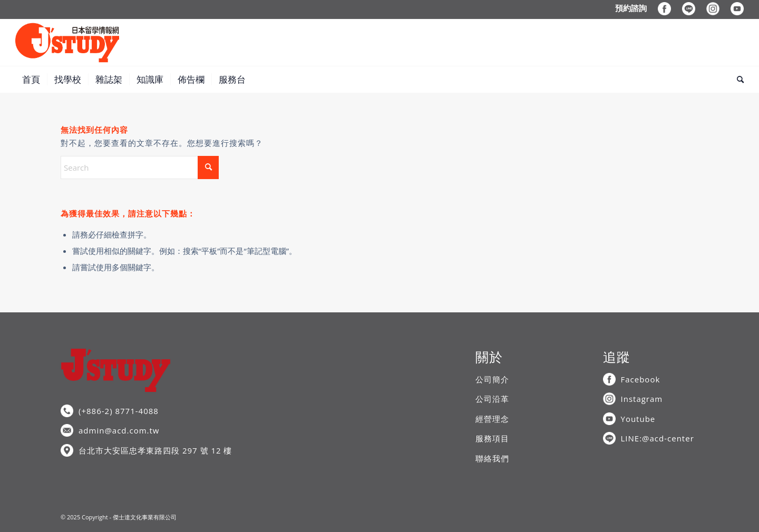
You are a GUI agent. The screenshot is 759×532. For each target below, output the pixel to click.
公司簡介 (492, 379)
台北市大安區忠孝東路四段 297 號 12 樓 (155, 450)
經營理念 (492, 419)
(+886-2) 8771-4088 (119, 411)
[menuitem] (631, 8)
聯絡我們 (492, 458)
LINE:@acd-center (658, 438)
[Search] (737, 80)
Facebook (641, 379)
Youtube (638, 419)
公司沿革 (492, 399)
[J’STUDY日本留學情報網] (67, 43)
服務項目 (492, 438)
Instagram (642, 399)
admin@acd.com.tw (119, 430)
